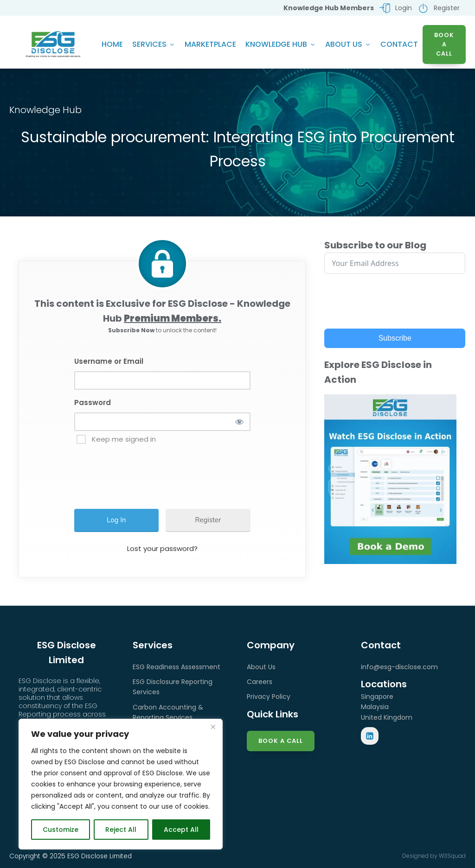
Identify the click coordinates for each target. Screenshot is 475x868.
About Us (348, 45)
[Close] (213, 727)
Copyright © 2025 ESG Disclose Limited (71, 857)
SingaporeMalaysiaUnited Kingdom (387, 708)
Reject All (121, 830)
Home (112, 45)
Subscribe (395, 339)
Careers (260, 683)
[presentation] (149, 473)
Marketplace (210, 45)
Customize (61, 830)
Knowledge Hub (281, 45)
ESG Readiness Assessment (177, 668)
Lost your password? (162, 549)
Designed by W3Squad (434, 857)
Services (154, 45)
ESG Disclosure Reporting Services (173, 688)
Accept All (181, 830)
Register (208, 521)
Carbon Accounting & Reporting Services (168, 713)
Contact (399, 45)
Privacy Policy (269, 697)
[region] (121, 784)
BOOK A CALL (444, 45)
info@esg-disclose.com (399, 668)
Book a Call (281, 742)
